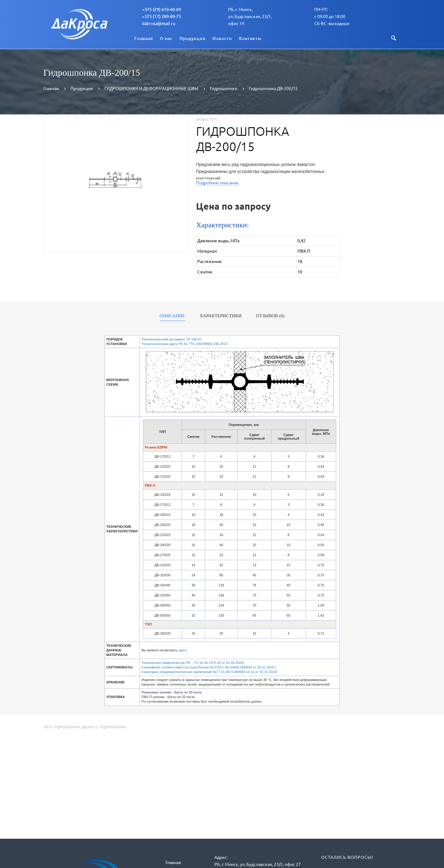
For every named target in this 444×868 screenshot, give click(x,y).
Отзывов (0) (270, 316)
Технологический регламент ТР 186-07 (172, 339)
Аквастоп (206, 119)
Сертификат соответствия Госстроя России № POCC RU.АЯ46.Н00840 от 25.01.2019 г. (209, 667)
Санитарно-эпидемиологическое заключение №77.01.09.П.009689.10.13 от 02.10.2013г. (210, 672)
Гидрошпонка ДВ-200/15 (75, 727)
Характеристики (221, 316)
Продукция (193, 38)
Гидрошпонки (113, 727)
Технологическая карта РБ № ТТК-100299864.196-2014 (184, 344)
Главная (144, 38)
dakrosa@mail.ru (159, 23)
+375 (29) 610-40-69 (162, 9)
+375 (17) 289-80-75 (162, 16)
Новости (222, 38)
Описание (172, 316)
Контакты (250, 38)
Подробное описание (217, 183)
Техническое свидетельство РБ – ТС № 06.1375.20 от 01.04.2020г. (193, 663)
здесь (183, 650)
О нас (166, 38)
